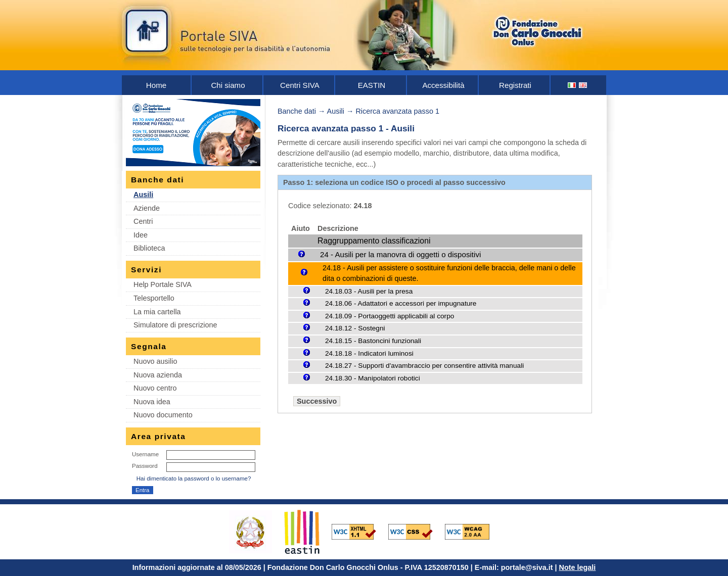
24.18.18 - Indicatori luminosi (369, 353)
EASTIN (372, 85)
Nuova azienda (158, 375)
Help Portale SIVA (163, 284)
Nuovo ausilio (155, 361)
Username (145, 454)
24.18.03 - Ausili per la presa (369, 291)
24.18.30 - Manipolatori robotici (373, 378)
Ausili (143, 195)
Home (156, 85)
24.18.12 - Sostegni (355, 328)
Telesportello (154, 298)
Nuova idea (152, 402)
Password (145, 466)
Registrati (515, 85)
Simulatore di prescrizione (175, 325)
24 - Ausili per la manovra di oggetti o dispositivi (400, 254)
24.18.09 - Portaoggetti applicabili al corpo (390, 316)
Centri (143, 221)
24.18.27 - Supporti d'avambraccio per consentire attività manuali (424, 366)
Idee (141, 235)
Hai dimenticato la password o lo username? (194, 478)
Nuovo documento (163, 415)
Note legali (578, 567)
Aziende (147, 208)
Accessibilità (443, 85)
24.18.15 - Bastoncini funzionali (373, 341)
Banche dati (297, 111)
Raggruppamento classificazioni (374, 241)
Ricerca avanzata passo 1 (397, 111)
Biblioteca (149, 248)
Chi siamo (228, 85)
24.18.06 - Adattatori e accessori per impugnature (401, 303)
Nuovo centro (155, 388)
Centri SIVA (300, 85)
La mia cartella (157, 312)
